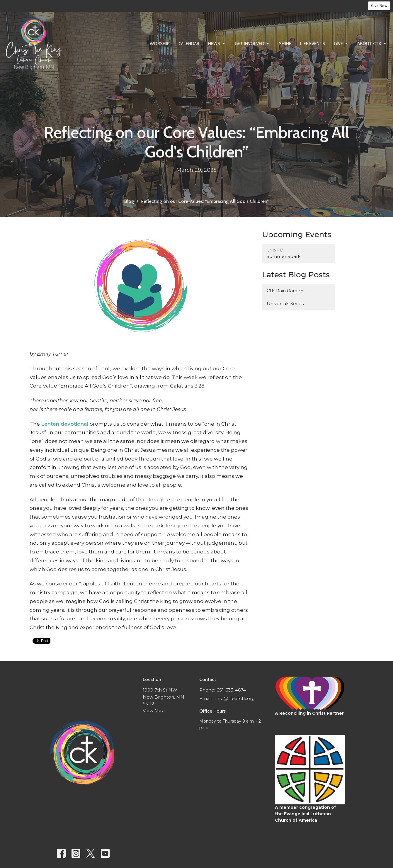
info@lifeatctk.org (235, 698)
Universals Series (285, 304)
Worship (160, 44)
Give (341, 44)
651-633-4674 (231, 690)
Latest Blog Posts (296, 275)
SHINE (285, 44)
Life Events (313, 44)
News (217, 44)
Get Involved (252, 44)
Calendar (189, 44)
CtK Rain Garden (285, 291)
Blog (129, 201)
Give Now (379, 6)
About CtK (372, 44)
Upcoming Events (297, 235)
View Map (154, 710)
